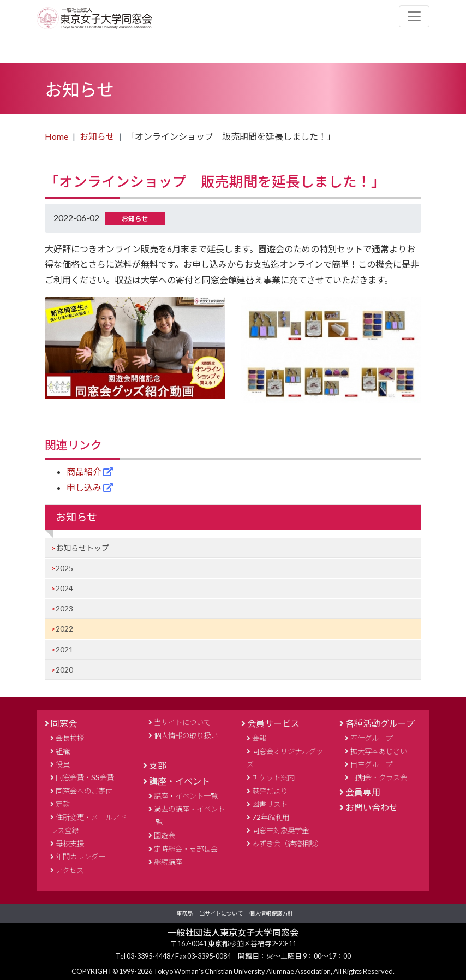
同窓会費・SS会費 (85, 777)
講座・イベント (180, 781)
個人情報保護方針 (271, 913)
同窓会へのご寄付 (84, 791)
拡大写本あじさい (379, 751)
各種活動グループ (380, 723)
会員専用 (363, 792)
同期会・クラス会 (379, 777)
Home (56, 136)
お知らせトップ (82, 548)
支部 (158, 765)
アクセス (70, 870)
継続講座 (168, 862)
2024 (64, 588)
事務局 (184, 913)
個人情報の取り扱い (186, 735)
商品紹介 (85, 471)
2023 (64, 608)
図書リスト (270, 804)
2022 (64, 629)
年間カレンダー (80, 857)
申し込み (85, 487)
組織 (63, 751)
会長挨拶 (70, 738)
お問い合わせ (372, 807)
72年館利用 (271, 817)
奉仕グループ (371, 738)
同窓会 (64, 723)
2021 (64, 649)
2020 (64, 670)
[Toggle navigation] (414, 16)
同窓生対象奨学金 (280, 830)
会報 (259, 738)
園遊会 (165, 835)
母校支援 (70, 844)
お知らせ (97, 136)
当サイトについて (182, 722)
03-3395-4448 (149, 956)
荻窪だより (270, 791)
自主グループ (371, 764)
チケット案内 (273, 777)
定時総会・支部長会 (186, 849)
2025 (64, 568)
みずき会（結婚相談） (288, 844)
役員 (63, 764)
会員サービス (273, 723)
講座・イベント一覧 (186, 796)
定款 (63, 804)
